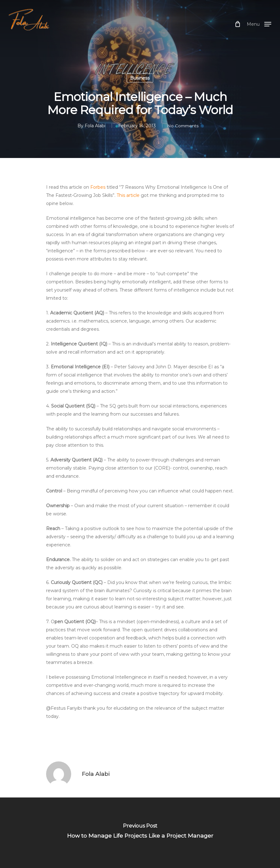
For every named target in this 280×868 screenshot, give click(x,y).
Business (140, 78)
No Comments (183, 126)
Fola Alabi (92, 126)
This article (128, 195)
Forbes (98, 187)
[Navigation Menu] (259, 24)
